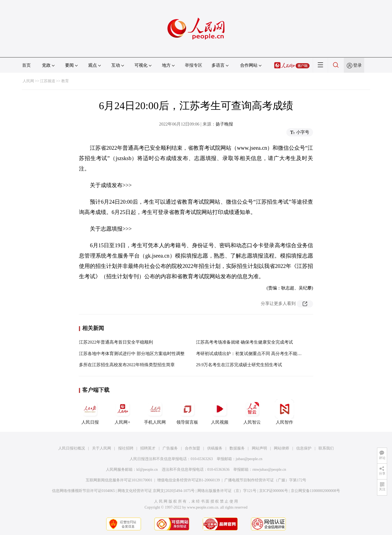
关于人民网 (102, 448)
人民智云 (252, 412)
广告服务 (170, 448)
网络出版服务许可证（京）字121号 (227, 491)
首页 (26, 65)
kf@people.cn (147, 470)
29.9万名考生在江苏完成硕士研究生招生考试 (239, 365)
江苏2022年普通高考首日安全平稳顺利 (116, 342)
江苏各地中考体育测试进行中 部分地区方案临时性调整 (132, 354)
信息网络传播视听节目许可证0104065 (83, 491)
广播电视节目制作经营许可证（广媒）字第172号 (265, 480)
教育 (65, 81)
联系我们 (326, 448)
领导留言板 (187, 412)
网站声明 (259, 448)
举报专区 (194, 65)
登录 (357, 65)
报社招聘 (126, 448)
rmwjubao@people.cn (269, 470)
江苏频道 (48, 81)
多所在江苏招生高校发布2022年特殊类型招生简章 (127, 365)
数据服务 (237, 448)
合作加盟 (192, 448)
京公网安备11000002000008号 (315, 491)
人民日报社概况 (72, 448)
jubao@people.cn (249, 459)
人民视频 (220, 412)
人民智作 (284, 412)
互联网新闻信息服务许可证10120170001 (119, 480)
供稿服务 (215, 448)
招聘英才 (148, 448)
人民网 (28, 81)
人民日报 (90, 412)
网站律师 (281, 448)
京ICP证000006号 (274, 491)
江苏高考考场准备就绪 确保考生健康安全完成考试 (244, 342)
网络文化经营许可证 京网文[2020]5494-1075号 (156, 491)
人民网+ (122, 412)
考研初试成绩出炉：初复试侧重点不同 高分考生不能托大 (251, 354)
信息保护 (304, 448)
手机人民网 (155, 412)
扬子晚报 (224, 124)
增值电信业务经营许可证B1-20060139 (189, 480)
